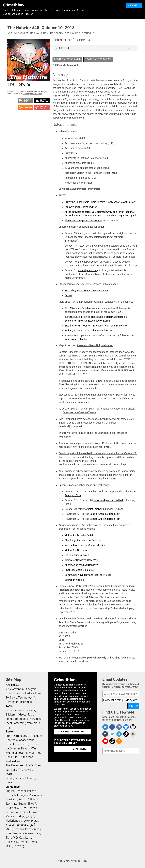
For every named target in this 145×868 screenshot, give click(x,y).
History (29, 693)
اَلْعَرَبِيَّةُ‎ (31, 825)
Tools (25, 10)
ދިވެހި (31, 838)
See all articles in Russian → (20, 14)
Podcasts (36, 10)
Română (21, 825)
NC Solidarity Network (77, 555)
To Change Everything (28, 719)
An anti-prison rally (88, 270)
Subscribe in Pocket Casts (42, 107)
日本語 (32, 804)
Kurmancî (22, 842)
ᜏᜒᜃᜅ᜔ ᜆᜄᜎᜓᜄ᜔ (15, 846)
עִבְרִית (38, 829)
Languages (68, 10)
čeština (23, 812)
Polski (34, 799)
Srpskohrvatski (30, 821)
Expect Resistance (17, 744)
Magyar (10, 816)
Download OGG (98, 59)
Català (23, 838)
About (80, 10)
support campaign (71, 443)
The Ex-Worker (15, 765)
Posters (31, 710)
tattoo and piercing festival (108, 500)
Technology (25, 698)
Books (7, 10)
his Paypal (104, 447)
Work (31, 740)
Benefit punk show (88, 262)
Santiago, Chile (73, 495)
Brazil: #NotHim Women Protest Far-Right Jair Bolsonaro (96, 326)
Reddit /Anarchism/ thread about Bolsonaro (89, 331)
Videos (21, 715)
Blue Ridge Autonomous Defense (83, 540)
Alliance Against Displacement (95, 395)
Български (13, 808)
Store (47, 10)
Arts (8, 689)
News (14, 698)
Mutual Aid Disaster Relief (79, 535)
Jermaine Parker (77, 626)
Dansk (29, 829)
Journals (19, 710)
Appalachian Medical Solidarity (81, 565)
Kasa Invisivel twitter (76, 339)
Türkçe (20, 816)
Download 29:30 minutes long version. (80, 189)
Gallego (10, 842)
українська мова (29, 833)
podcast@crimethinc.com (32, 94)
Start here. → (81, 749)
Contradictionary (16, 740)
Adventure (18, 689)
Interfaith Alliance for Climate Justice (85, 545)
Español (21, 791)
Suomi (23, 804)
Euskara (34, 812)
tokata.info (65, 437)
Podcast (11, 761)
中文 (24, 808)
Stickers (11, 715)
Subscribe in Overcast (26, 107)
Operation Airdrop (74, 580)
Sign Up (133, 706)
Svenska (19, 829)
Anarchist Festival (92, 509)
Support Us (134, 5)
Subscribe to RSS (26, 101)
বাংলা (9, 829)
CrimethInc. (13, 5)
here (98, 388)
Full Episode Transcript (65, 65)
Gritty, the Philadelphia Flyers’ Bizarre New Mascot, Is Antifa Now (100, 202)
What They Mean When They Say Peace (86, 291)
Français (22, 795)
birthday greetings (103, 622)
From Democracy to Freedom (24, 736)
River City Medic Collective (79, 570)
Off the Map (26, 757)
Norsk (33, 842)
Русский (24, 799)
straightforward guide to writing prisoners (91, 619)
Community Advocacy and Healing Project (88, 575)
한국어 (10, 825)
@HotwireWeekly (97, 658)
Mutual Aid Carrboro (76, 550)
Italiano (32, 791)
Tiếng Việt (12, 838)
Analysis (31, 689)
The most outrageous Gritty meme (83, 221)
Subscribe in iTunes (42, 101)
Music (30, 715)
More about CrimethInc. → (74, 732)
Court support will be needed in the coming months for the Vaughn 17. (98, 453)
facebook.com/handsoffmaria (79, 412)
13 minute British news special (87, 308)
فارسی (30, 816)
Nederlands (13, 821)
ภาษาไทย (12, 833)
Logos (9, 719)
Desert (68, 296)
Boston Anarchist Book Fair (105, 519)
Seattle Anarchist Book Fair (105, 514)
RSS (18, 685)
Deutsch (11, 795)
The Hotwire (26, 770)
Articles (11, 685)
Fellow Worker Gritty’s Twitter (81, 207)
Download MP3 (67, 59)
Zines (9, 710)
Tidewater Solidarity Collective (81, 560)
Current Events (15, 693)
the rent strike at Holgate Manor (95, 345)
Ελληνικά (11, 804)
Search (56, 10)
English (10, 791)
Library (16, 10)
